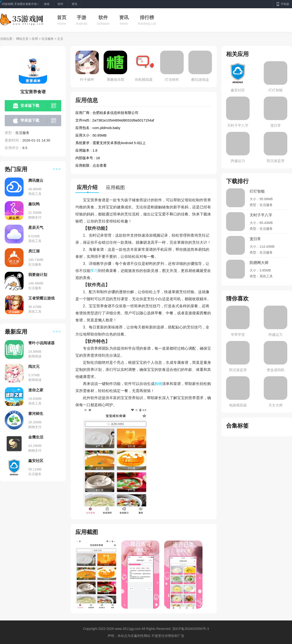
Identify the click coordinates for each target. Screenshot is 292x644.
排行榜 (147, 17)
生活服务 (48, 39)
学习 (94, 271)
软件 (103, 17)
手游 (81, 17)
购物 (158, 384)
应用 (35, 39)
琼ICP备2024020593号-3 (191, 629)
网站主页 (22, 39)
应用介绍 (87, 187)
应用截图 (115, 187)
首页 (62, 17)
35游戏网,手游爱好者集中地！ (21, 4)
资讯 (124, 17)
